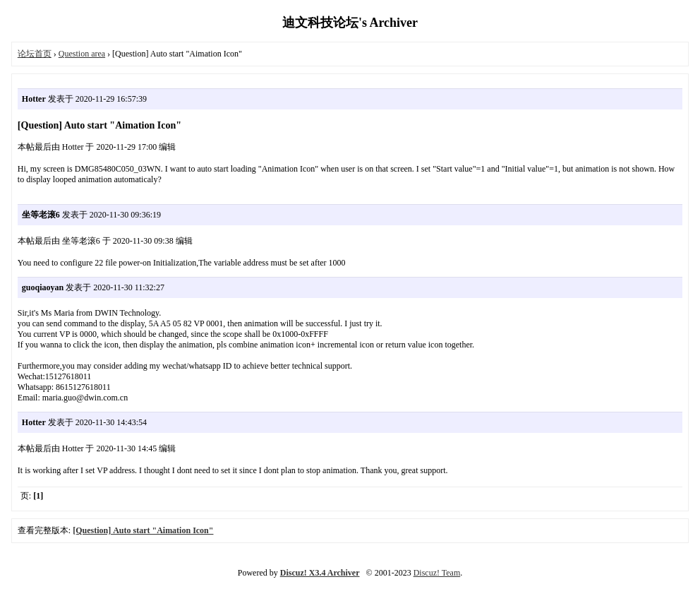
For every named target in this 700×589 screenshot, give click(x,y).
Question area (82, 54)
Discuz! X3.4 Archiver (320, 573)
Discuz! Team (437, 573)
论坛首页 (35, 54)
